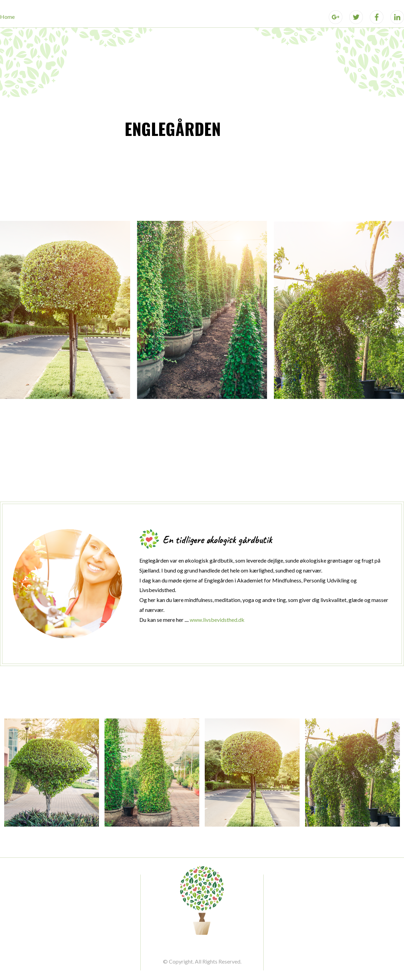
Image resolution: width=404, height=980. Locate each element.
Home (7, 17)
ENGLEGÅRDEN (173, 129)
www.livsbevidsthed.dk (217, 620)
